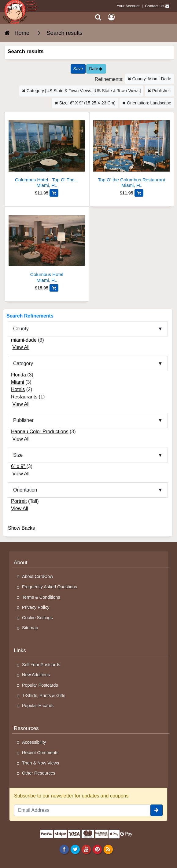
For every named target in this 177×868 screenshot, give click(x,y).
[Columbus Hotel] (47, 247)
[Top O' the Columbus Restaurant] (132, 153)
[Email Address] (82, 810)
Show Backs (21, 528)
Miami (18, 382)
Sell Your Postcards (41, 665)
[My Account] (111, 17)
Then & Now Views (41, 763)
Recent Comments (40, 753)
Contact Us (155, 6)
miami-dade (24, 340)
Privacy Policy (36, 607)
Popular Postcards (40, 685)
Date (95, 69)
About (21, 563)
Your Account (128, 6)
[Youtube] (86, 849)
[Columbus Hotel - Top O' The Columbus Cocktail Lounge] (47, 153)
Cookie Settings (37, 618)
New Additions (36, 675)
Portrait (19, 501)
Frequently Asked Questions (50, 587)
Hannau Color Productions (40, 432)
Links (20, 650)
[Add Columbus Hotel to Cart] (54, 288)
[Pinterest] (97, 849)
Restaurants (24, 397)
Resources (26, 728)
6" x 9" (19, 466)
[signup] (157, 810)
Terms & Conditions (41, 597)
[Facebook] (64, 849)
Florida (18, 375)
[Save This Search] (78, 69)
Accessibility (34, 742)
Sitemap (30, 628)
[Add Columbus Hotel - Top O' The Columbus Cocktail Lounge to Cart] (54, 193)
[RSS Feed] (108, 849)
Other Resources (39, 773)
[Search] (98, 17)
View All (21, 347)
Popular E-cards (38, 706)
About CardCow (38, 576)
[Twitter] (75, 849)
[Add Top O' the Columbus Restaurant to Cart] (139, 193)
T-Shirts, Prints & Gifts (44, 695)
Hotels (18, 389)
